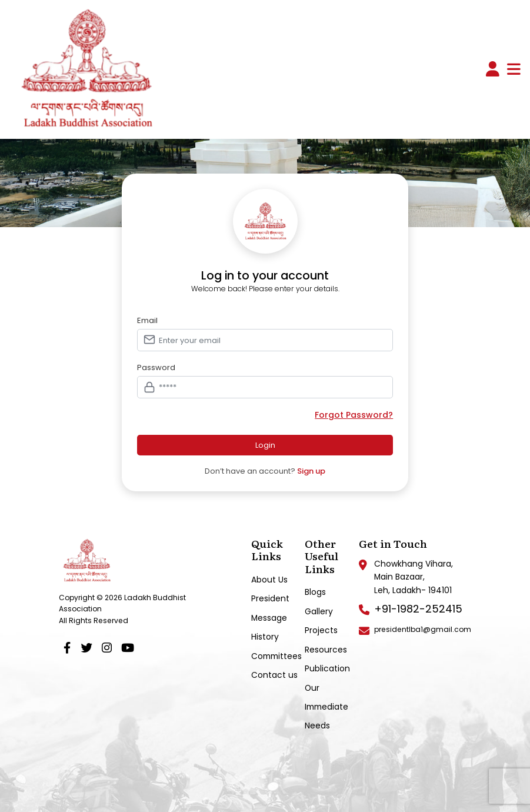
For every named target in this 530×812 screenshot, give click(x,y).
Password (156, 368)
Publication (327, 668)
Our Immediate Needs (326, 707)
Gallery (319, 611)
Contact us (274, 675)
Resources (326, 650)
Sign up (311, 471)
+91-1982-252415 (418, 609)
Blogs (315, 592)
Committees (276, 656)
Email (147, 321)
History (265, 637)
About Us (269, 580)
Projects (321, 630)
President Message (270, 608)
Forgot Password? (354, 415)
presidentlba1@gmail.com (423, 629)
